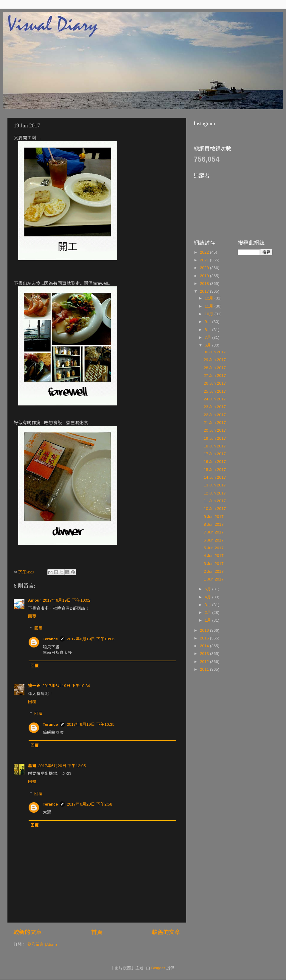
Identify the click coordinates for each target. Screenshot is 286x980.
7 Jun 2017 (214, 532)
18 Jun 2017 (215, 446)
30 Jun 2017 (215, 352)
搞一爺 (34, 686)
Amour (35, 600)
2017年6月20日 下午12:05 (62, 766)
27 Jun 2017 (215, 376)
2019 (205, 276)
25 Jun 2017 (215, 391)
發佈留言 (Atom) (42, 944)
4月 (208, 597)
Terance (50, 639)
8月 (208, 330)
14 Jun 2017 (215, 477)
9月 (208, 322)
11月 (210, 306)
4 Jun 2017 (214, 556)
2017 (205, 291)
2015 (205, 638)
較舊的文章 (166, 932)
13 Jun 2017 (215, 485)
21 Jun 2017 (215, 423)
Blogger (158, 968)
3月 (208, 605)
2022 (205, 252)
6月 (208, 345)
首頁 (97, 932)
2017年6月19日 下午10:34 (66, 686)
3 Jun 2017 (214, 564)
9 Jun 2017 (214, 517)
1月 (208, 620)
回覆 (32, 616)
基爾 (32, 766)
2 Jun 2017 (214, 571)
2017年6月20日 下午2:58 (90, 804)
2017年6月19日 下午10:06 (91, 639)
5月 (208, 589)
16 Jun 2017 (215, 462)
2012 (205, 662)
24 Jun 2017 (215, 399)
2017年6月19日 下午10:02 (67, 600)
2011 (205, 669)
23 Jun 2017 (215, 407)
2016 (205, 630)
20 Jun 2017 (215, 430)
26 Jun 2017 (215, 383)
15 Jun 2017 (215, 470)
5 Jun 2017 (214, 548)
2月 (208, 612)
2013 (205, 654)
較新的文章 (28, 932)
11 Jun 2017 (215, 501)
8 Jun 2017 (214, 524)
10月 (210, 314)
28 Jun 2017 (215, 368)
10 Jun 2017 (215, 509)
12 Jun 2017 (215, 493)
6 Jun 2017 (214, 540)
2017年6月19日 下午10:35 (91, 724)
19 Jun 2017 (215, 438)
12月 (210, 298)
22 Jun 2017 (215, 415)
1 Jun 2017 (214, 579)
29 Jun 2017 (215, 360)
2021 (205, 260)
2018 (205, 284)
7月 (208, 337)
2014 (205, 646)
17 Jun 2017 (215, 454)
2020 (205, 268)
